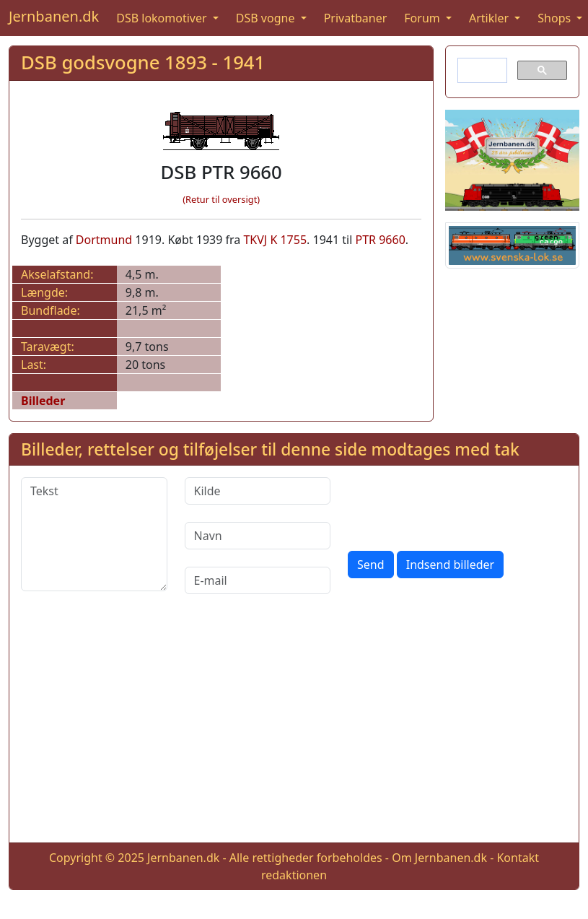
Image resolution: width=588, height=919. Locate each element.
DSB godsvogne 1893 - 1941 (143, 62)
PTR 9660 (380, 240)
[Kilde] (258, 491)
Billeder (43, 401)
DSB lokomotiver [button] (163, 18)
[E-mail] (258, 580)
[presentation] (457, 505)
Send (371, 565)
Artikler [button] (490, 18)
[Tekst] (94, 534)
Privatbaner (356, 18)
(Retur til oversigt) (221, 199)
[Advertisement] (294, 730)
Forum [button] (424, 18)
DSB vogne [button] (267, 18)
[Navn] (258, 536)
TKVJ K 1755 (275, 240)
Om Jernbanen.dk (439, 858)
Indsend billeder (450, 565)
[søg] (481, 71)
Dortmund (104, 240)
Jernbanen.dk (54, 16)
